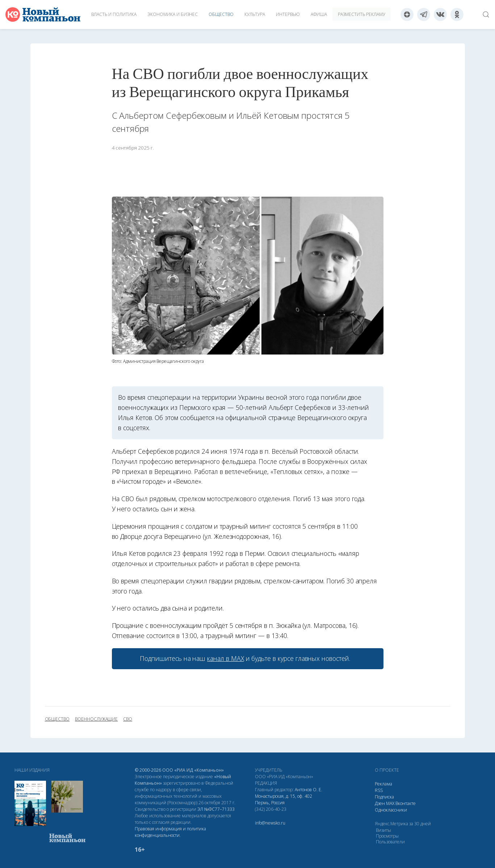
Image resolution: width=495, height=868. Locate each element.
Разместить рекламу (362, 14)
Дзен (380, 803)
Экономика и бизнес (173, 14)
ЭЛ (216, 809)
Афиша (319, 14)
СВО (128, 719)
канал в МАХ (225, 658)
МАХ (390, 803)
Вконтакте (406, 803)
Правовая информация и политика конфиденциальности (170, 832)
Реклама (383, 784)
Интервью (288, 14)
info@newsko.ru (270, 823)
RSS (379, 790)
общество (57, 719)
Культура (255, 14)
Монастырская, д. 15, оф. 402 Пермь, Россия (284, 799)
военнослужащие (96, 719)
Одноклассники (391, 810)
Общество (221, 14)
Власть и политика (114, 14)
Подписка (384, 797)
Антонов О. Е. (309, 790)
